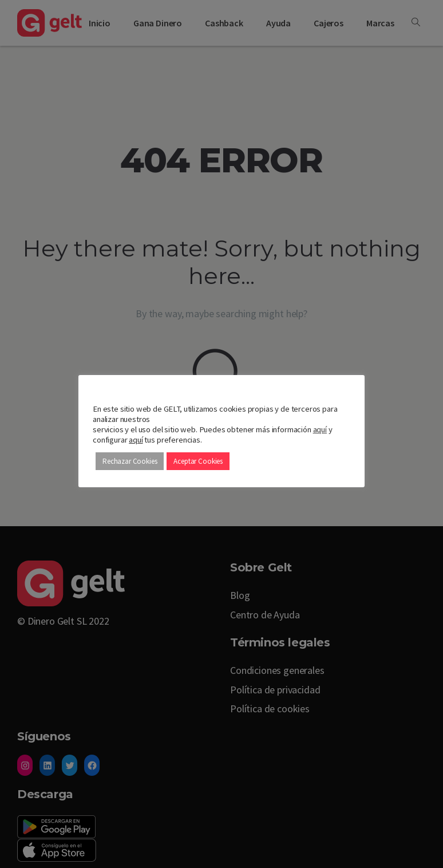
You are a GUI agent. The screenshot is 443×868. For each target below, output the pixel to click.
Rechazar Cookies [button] (130, 461)
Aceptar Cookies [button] (198, 461)
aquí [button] (136, 440)
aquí (320, 429)
